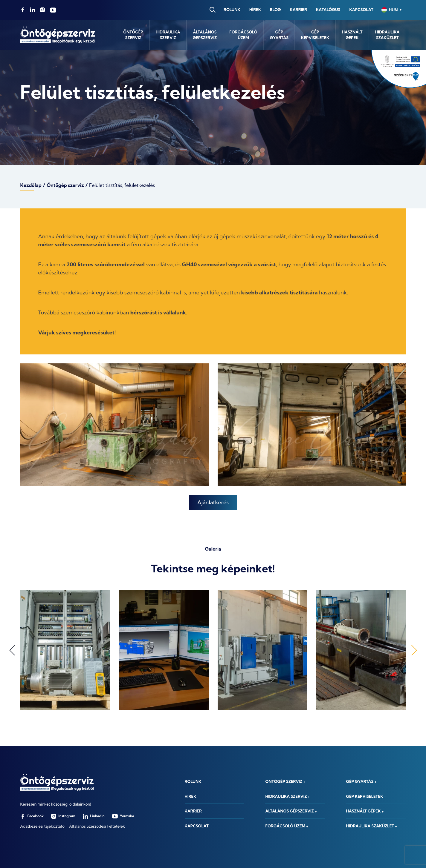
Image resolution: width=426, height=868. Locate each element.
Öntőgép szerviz (65, 185)
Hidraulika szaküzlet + (371, 826)
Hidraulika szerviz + (287, 796)
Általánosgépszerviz (205, 35)
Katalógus (328, 10)
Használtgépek (352, 35)
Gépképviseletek (315, 35)
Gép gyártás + (361, 781)
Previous (12, 650)
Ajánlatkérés (213, 502)
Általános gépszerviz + (291, 811)
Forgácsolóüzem (243, 35)
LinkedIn (94, 816)
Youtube (123, 816)
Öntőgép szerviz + (285, 781)
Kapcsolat (361, 10)
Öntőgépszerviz (133, 35)
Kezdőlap (31, 185)
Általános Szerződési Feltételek (97, 826)
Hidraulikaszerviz (168, 35)
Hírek (255, 10)
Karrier (298, 10)
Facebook (32, 816)
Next (414, 650)
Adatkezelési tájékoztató (42, 826)
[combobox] (392, 10)
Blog (275, 10)
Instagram (63, 816)
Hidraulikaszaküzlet (387, 35)
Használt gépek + (365, 811)
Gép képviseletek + (366, 796)
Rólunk (232, 10)
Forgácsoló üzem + (287, 826)
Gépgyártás (279, 35)
